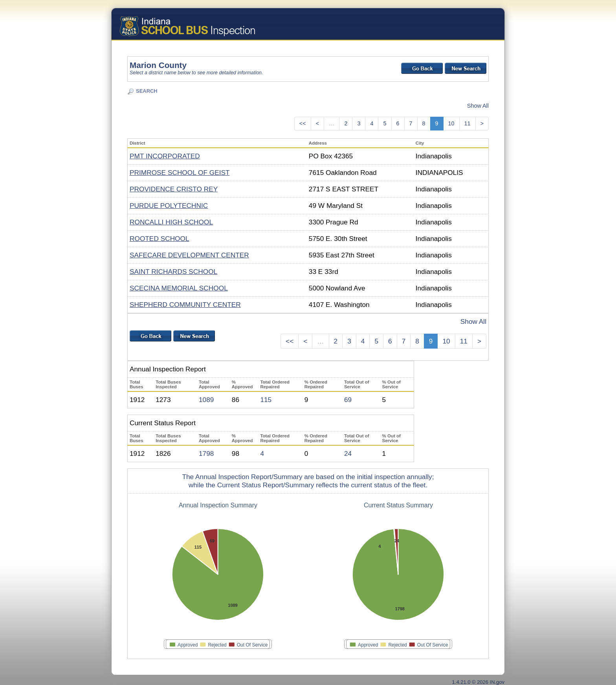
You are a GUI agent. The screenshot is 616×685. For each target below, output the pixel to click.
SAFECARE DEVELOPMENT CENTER (189, 255)
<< (303, 123)
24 (348, 454)
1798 (206, 454)
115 (266, 400)
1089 (206, 400)
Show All (478, 106)
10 (451, 123)
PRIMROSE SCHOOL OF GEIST (180, 173)
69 (348, 400)
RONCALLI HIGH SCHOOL (171, 222)
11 (467, 123)
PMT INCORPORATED (165, 156)
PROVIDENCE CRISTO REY (174, 189)
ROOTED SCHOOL (159, 239)
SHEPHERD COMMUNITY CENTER (185, 305)
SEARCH (147, 91)
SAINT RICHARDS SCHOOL (173, 272)
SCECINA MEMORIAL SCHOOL (179, 288)
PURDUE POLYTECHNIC (169, 206)
